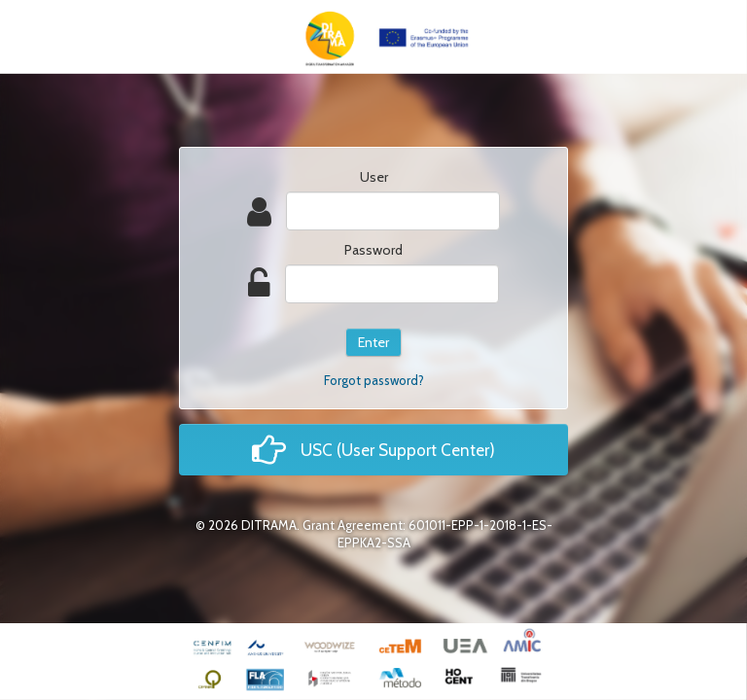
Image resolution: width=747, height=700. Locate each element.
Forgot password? (374, 380)
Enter (373, 342)
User (374, 177)
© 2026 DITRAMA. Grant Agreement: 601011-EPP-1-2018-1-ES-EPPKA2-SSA (374, 534)
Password (373, 250)
